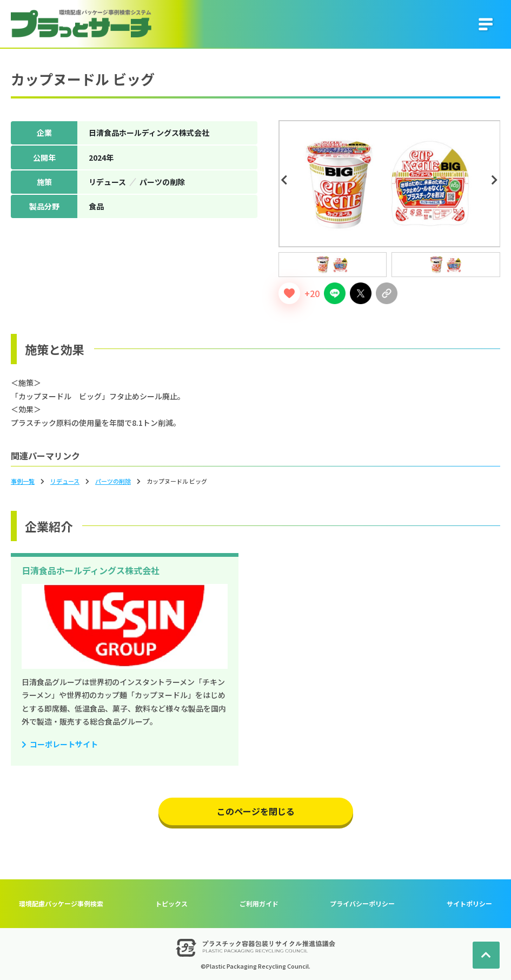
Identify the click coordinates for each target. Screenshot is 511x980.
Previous (286, 180)
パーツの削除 (113, 481)
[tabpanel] (390, 184)
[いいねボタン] (289, 293)
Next (496, 180)
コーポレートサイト (64, 744)
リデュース (65, 481)
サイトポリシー (469, 903)
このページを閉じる (256, 811)
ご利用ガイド (259, 903)
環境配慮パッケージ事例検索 (61, 903)
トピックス (171, 903)
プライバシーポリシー (362, 903)
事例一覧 (23, 481)
